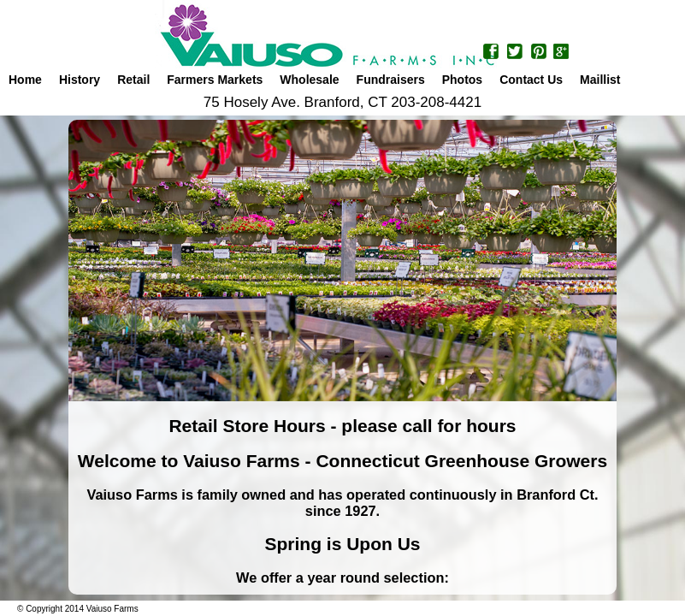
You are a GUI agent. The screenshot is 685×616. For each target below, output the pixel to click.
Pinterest (538, 53)
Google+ (561, 53)
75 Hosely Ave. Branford (282, 102)
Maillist (600, 80)
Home (25, 80)
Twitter (515, 53)
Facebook (492, 53)
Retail (133, 80)
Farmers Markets (215, 80)
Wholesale (309, 80)
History (80, 80)
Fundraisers (391, 80)
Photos (462, 80)
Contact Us (531, 80)
